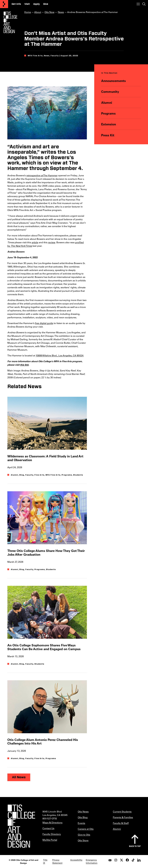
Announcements (114, 81)
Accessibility (76, 860)
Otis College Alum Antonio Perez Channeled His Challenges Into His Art (43, 741)
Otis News (83, 812)
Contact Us (48, 828)
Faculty (29, 475)
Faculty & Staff (121, 823)
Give (46, 4)
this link (24, 365)
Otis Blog (83, 817)
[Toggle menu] (138, 4)
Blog (22, 475)
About (38, 12)
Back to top (135, 846)
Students (78, 475)
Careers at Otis (86, 829)
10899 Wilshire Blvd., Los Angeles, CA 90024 (60, 355)
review (52, 242)
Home (28, 12)
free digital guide (44, 323)
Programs (109, 113)
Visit (27, 4)
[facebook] (127, 860)
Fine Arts (39, 475)
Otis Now (49, 12)
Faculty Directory (52, 834)
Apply (36, 4)
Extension (109, 124)
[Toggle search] (144, 4)
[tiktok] (133, 860)
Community (110, 92)
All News (19, 777)
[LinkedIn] (139, 860)
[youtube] (110, 860)
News (61, 12)
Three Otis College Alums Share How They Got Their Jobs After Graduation (46, 553)
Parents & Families (123, 817)
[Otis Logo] (10, 22)
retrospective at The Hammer (42, 175)
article (35, 242)
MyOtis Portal (50, 840)
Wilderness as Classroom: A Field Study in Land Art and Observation (45, 458)
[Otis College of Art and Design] (4, 4)
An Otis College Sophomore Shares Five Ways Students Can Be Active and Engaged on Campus (44, 647)
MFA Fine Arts (53, 475)
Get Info (16, 4)
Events (81, 823)
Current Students (122, 812)
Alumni (107, 103)
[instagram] (116, 860)
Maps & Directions (52, 822)
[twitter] (122, 860)
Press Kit (108, 135)
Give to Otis (84, 835)
